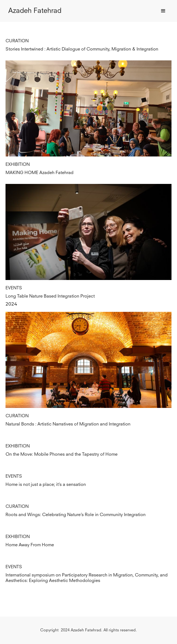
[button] (163, 11)
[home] (33, 11)
